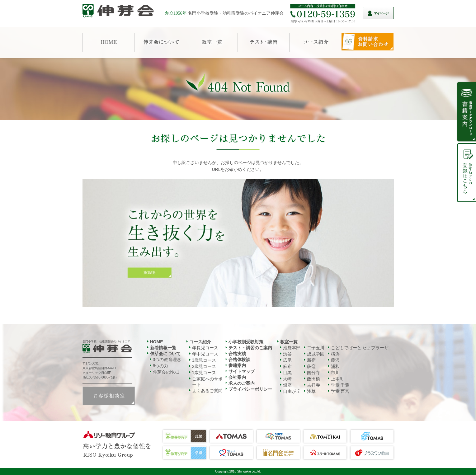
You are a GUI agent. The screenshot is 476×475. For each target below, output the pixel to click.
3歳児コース (204, 360)
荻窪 (311, 366)
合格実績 (237, 354)
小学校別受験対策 (246, 342)
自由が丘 (292, 391)
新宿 (311, 360)
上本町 (337, 379)
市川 (335, 373)
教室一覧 (289, 342)
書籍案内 (237, 365)
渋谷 (287, 354)
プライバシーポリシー (250, 389)
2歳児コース (204, 366)
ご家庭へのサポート (207, 382)
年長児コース (205, 348)
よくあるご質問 (207, 391)
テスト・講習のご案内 (250, 348)
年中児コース (205, 354)
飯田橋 (313, 379)
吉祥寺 (313, 385)
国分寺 (313, 373)
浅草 (311, 391)
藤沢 (335, 360)
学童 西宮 (340, 391)
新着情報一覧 (163, 348)
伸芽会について (165, 354)
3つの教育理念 (167, 360)
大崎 (287, 379)
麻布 (287, 366)
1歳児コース (204, 373)
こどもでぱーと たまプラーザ (360, 348)
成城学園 (316, 354)
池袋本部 (292, 348)
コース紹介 (200, 342)
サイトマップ (242, 371)
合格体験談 (239, 360)
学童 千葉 (340, 385)
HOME (157, 342)
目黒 (287, 373)
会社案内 (237, 377)
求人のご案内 (242, 383)
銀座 (287, 385)
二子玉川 (316, 348)
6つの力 (161, 366)
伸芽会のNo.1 (166, 372)
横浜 (335, 354)
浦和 (335, 366)
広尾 (287, 360)
